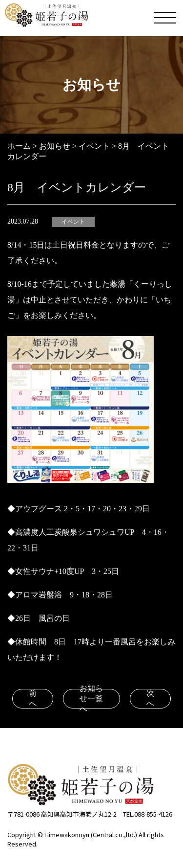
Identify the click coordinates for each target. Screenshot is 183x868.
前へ (33, 698)
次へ (150, 698)
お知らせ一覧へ (91, 699)
